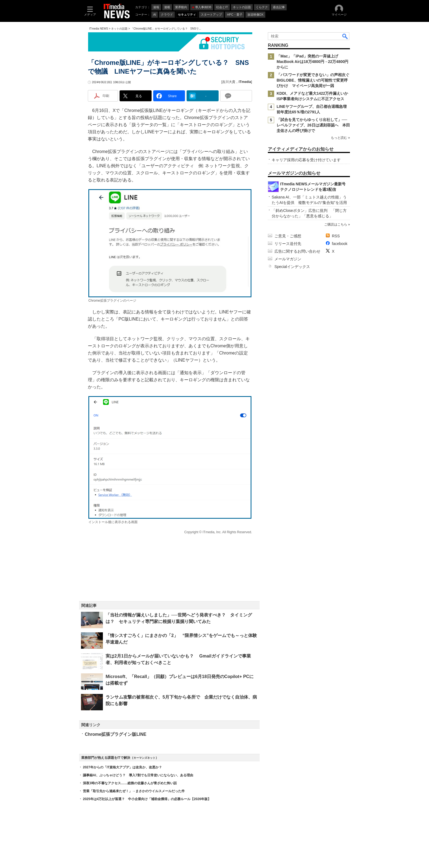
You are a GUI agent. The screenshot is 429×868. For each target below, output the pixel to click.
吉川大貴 (229, 82)
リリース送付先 (288, 244)
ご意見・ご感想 (288, 236)
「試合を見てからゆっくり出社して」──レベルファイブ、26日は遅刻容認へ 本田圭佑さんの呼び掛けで (313, 125)
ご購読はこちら (336, 224)
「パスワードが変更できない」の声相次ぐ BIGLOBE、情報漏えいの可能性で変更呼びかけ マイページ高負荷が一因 (315, 80)
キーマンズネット (144, 758)
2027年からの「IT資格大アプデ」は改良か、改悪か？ (122, 767)
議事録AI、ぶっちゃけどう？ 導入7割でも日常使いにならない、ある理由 (138, 775)
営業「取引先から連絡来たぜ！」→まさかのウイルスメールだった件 (134, 791)
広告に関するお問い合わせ (297, 251)
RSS (336, 236)
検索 (345, 36)
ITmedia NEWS (99, 29)
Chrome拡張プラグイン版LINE (116, 734)
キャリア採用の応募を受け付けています (306, 160)
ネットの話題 (119, 29)
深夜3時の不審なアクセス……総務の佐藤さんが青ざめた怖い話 (130, 783)
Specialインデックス (292, 267)
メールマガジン (288, 259)
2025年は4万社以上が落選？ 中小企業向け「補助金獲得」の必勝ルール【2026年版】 (147, 799)
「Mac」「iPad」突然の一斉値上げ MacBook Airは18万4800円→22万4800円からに (313, 62)
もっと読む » (340, 138)
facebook (340, 244)
